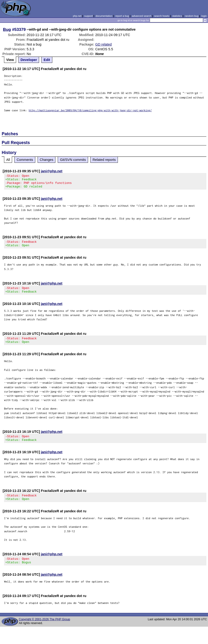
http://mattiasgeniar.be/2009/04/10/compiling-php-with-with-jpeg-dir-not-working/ (90, 110)
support (89, 16)
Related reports (104, 160)
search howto (162, 16)
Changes (47, 160)
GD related (104, 44)
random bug (192, 16)
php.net (77, 16)
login (204, 16)
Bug (7, 29)
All (8, 160)
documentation (104, 16)
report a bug (122, 16)
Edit (47, 60)
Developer (29, 60)
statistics (177, 16)
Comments (25, 160)
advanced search (142, 16)
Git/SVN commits (73, 160)
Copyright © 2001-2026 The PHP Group (44, 631)
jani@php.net (52, 171)
